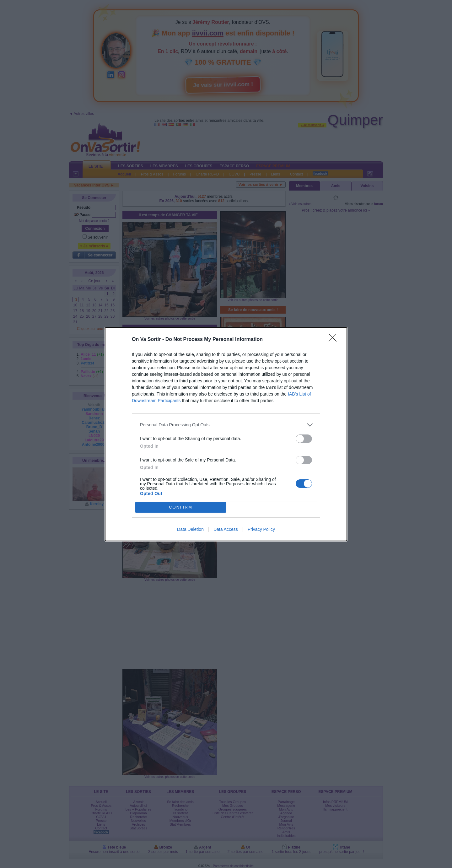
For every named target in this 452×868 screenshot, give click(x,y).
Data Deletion (190, 529)
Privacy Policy (261, 529)
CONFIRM (181, 507)
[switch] (304, 439)
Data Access (226, 529)
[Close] (335, 340)
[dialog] (226, 434)
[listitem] (226, 425)
